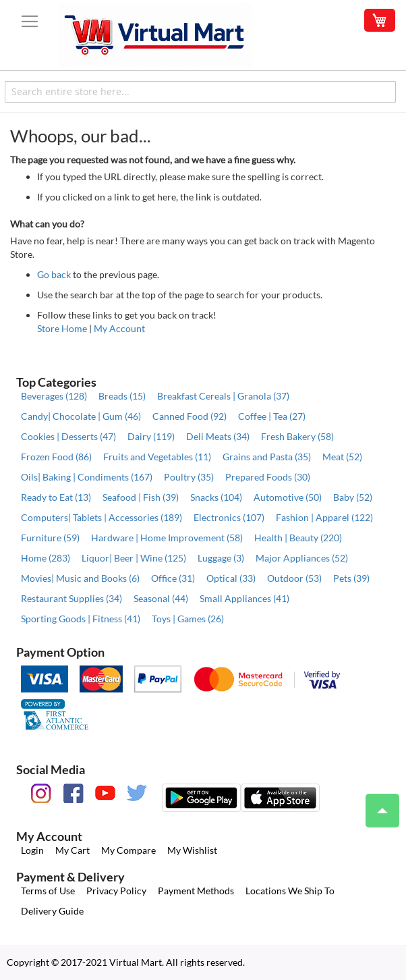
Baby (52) (353, 497)
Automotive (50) (288, 497)
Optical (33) (231, 578)
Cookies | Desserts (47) (68, 436)
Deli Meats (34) (218, 436)
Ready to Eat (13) (56, 497)
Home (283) (46, 558)
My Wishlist (192, 850)
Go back (54, 274)
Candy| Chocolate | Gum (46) (81, 416)
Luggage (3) (221, 558)
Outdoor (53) (294, 578)
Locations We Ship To (290, 891)
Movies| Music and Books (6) (80, 578)
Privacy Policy (116, 891)
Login (32, 850)
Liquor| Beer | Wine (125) (134, 558)
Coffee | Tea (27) (272, 416)
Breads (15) (122, 396)
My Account (119, 328)
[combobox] (200, 92)
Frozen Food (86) (56, 457)
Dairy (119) (151, 436)
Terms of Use (48, 891)
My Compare (128, 850)
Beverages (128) (54, 396)
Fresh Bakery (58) (297, 436)
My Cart (72, 850)
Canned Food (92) (190, 416)
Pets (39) (351, 578)
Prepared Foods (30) (268, 477)
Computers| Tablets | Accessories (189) (101, 517)
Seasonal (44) (161, 598)
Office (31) (173, 578)
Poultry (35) (189, 477)
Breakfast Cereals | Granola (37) (223, 396)
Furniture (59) (50, 538)
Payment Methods (196, 891)
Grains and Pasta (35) (267, 457)
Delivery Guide (52, 911)
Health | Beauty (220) (298, 538)
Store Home (62, 328)
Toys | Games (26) (188, 619)
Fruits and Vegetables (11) (157, 457)
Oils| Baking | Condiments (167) (87, 477)
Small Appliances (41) (244, 598)
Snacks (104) (216, 497)
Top (377, 804)
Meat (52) (342, 457)
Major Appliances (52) (302, 558)
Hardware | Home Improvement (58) (167, 538)
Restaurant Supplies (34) (71, 598)
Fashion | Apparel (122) (324, 517)
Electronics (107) (229, 517)
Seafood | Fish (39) (141, 497)
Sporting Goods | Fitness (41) (81, 619)
